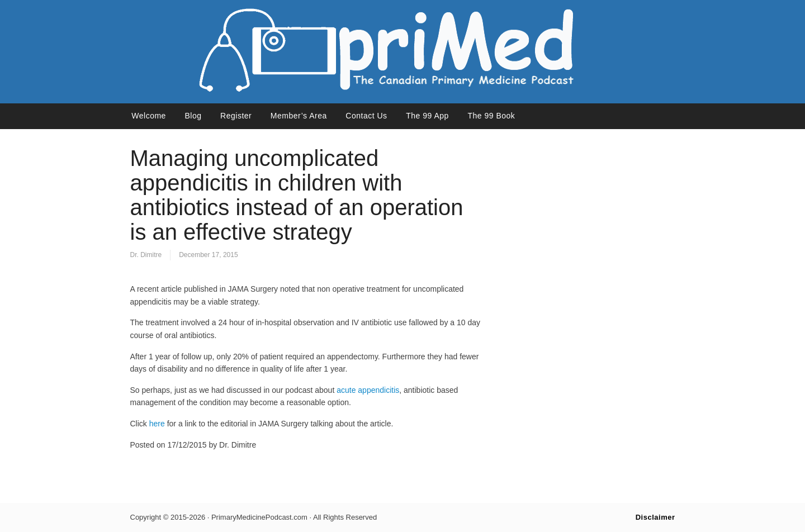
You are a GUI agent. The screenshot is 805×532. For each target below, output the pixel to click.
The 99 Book (491, 116)
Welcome (149, 116)
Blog (193, 116)
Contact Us (366, 116)
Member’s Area (299, 116)
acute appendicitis (368, 390)
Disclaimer (655, 517)
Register (236, 116)
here (157, 424)
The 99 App (427, 116)
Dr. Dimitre (146, 255)
